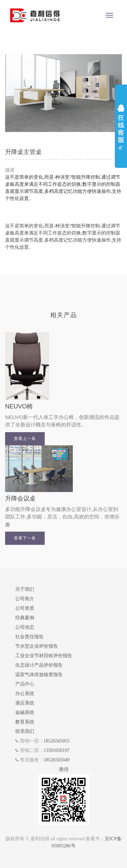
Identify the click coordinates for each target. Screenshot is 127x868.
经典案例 (25, 618)
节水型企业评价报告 (37, 646)
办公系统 (25, 694)
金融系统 (25, 713)
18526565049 (57, 760)
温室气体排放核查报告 (39, 675)
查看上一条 (25, 439)
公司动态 (25, 627)
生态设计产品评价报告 (39, 665)
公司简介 (25, 599)
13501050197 (57, 750)
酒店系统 (25, 703)
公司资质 (25, 608)
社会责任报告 (29, 637)
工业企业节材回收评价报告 (44, 656)
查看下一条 (25, 538)
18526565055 (57, 741)
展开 (121, 125)
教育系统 (25, 722)
